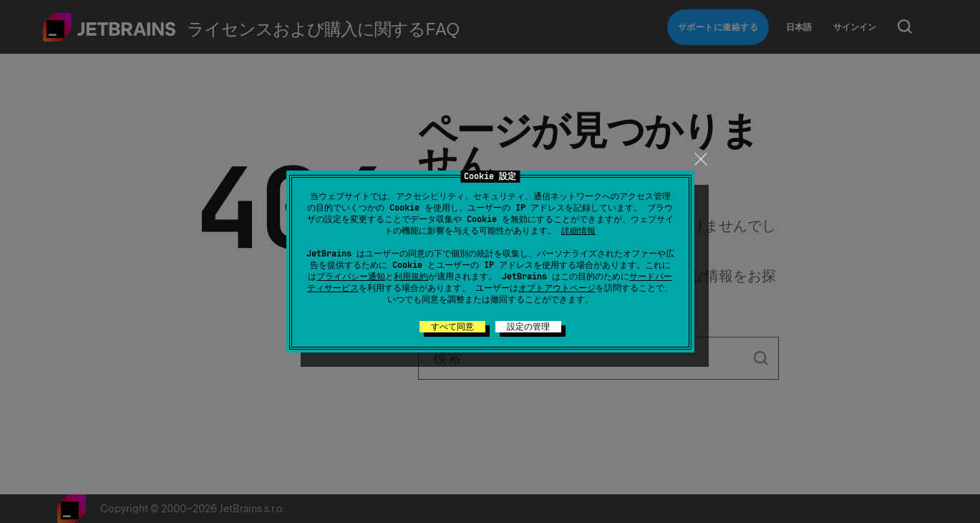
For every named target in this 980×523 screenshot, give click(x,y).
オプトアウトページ (557, 288)
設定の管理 (528, 327)
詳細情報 (578, 231)
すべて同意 (452, 327)
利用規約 (411, 277)
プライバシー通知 (351, 277)
